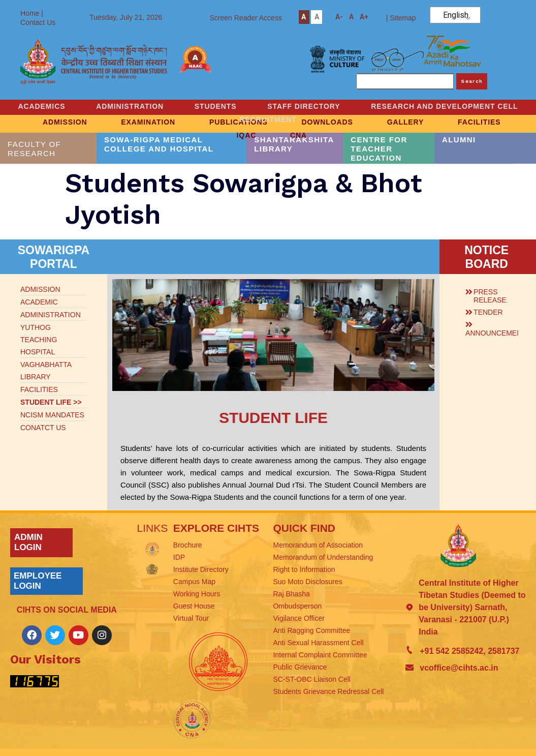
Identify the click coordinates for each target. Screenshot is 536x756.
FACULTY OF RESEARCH (34, 149)
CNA (301, 134)
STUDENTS (306, 106)
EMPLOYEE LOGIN (38, 581)
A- (339, 17)
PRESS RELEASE (490, 296)
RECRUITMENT (358, 118)
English (456, 15)
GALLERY (411, 122)
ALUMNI (459, 140)
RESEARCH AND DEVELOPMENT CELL (223, 118)
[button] (489, 294)
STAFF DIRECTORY (397, 106)
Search (472, 81)
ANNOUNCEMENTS (498, 333)
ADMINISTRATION (218, 106)
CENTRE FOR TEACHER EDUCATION (379, 149)
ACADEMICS (127, 106)
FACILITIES (488, 122)
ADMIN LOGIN (28, 542)
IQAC (246, 134)
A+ (364, 17)
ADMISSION (58, 122)
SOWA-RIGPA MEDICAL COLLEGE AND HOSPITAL (159, 144)
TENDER (488, 312)
